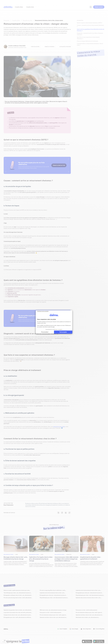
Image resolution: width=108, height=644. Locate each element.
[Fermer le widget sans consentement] (43, 311)
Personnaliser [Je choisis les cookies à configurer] (45, 332)
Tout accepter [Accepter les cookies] (63, 332)
